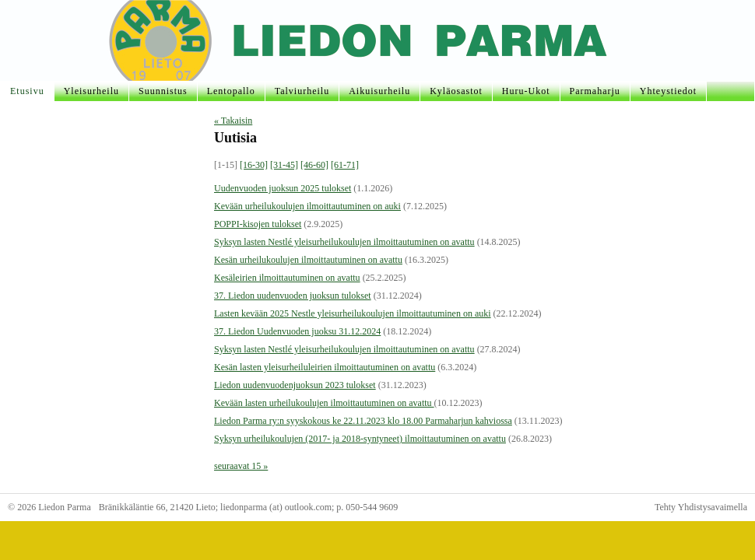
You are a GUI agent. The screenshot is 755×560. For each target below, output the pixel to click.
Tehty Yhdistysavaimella (701, 507)
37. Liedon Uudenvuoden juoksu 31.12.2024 (297, 331)
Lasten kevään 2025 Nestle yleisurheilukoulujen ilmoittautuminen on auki (353, 313)
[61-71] (345, 165)
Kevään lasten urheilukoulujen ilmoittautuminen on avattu (324, 403)
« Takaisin (233, 121)
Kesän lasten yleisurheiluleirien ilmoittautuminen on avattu (325, 367)
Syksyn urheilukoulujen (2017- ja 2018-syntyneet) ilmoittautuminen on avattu (360, 439)
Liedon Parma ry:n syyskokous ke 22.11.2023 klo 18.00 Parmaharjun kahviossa (363, 421)
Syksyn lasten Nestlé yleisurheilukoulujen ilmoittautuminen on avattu (344, 242)
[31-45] (284, 165)
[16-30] (254, 165)
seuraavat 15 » (241, 466)
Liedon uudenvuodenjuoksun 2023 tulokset (295, 385)
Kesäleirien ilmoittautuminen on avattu (287, 278)
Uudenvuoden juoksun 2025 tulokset (283, 188)
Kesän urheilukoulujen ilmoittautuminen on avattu (308, 260)
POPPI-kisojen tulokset (258, 224)
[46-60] (314, 165)
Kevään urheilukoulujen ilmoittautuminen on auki (307, 206)
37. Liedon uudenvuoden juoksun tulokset (293, 296)
